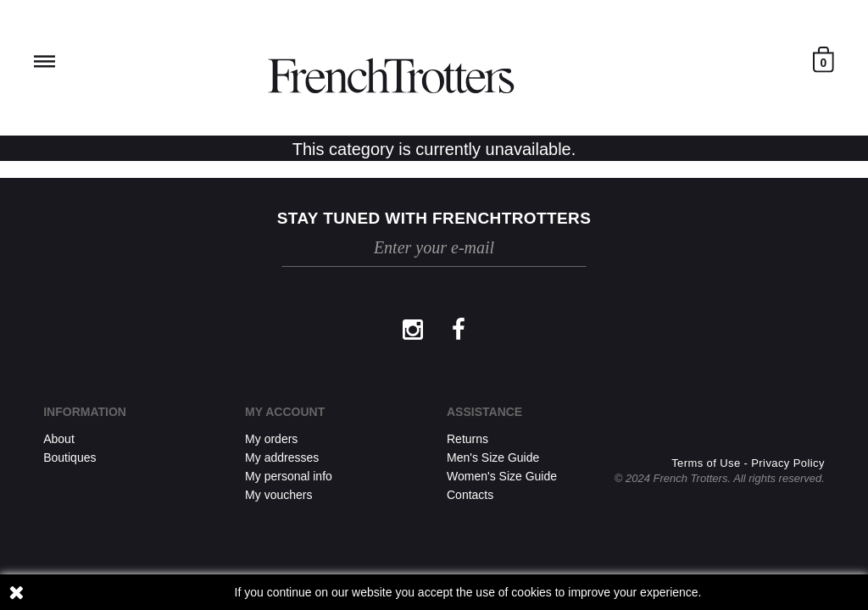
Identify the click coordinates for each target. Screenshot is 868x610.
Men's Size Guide (493, 457)
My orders (271, 439)
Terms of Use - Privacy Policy (748, 463)
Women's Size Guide (502, 476)
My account (285, 412)
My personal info (289, 476)
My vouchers (278, 495)
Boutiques (70, 457)
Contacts (470, 495)
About (59, 439)
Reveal (45, 61)
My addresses (282, 457)
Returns (467, 439)
